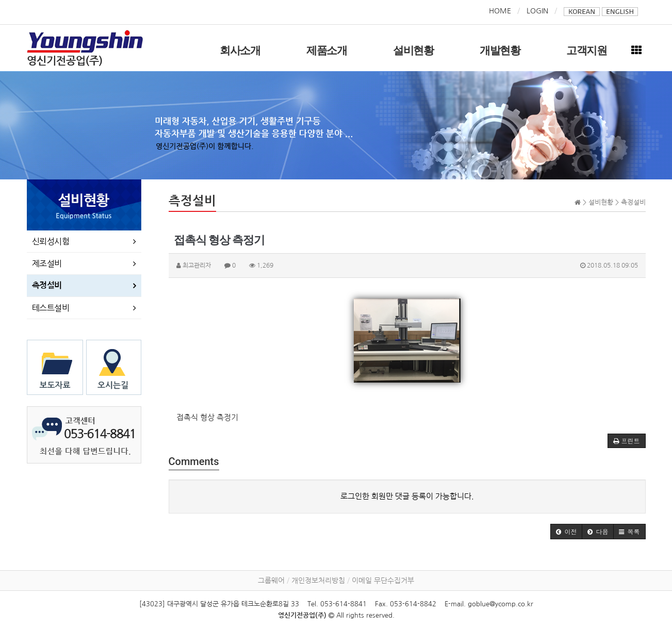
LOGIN (537, 11)
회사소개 (240, 51)
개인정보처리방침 (318, 581)
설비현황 (413, 51)
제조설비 (47, 263)
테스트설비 (51, 308)
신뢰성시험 (51, 241)
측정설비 (47, 285)
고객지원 (587, 51)
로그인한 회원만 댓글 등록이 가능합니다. (407, 496)
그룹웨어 (271, 581)
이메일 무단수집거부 (383, 581)
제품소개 (327, 51)
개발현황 (500, 51)
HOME (500, 11)
